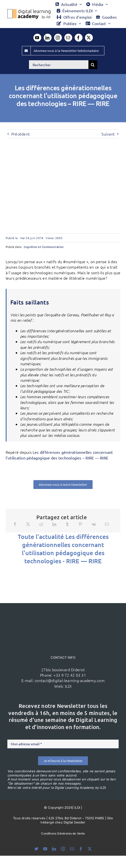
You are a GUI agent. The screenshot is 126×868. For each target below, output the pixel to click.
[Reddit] (41, 524)
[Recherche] (93, 65)
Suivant (108, 134)
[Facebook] (15, 524)
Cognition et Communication (44, 247)
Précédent (21, 134)
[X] (28, 524)
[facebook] (79, 38)
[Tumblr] (67, 524)
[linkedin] (48, 38)
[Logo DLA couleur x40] (29, 11)
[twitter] (89, 38)
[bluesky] (36, 849)
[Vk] (94, 524)
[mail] (68, 38)
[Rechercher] (59, 65)
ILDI (68, 686)
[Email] (107, 524)
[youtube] (37, 38)
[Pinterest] (80, 524)
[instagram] (58, 38)
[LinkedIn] (54, 524)
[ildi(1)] (63, 612)
